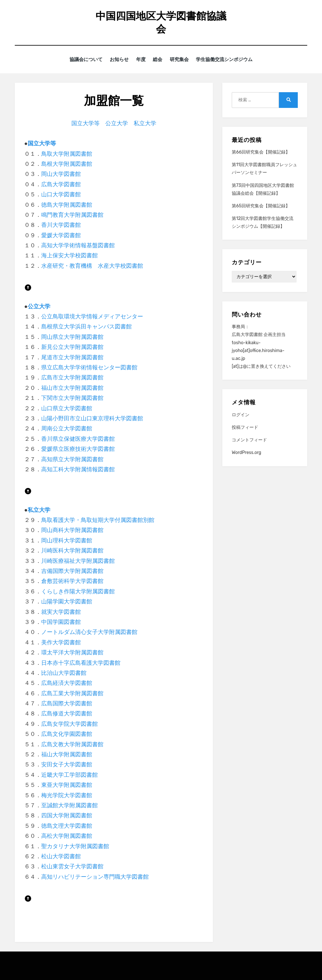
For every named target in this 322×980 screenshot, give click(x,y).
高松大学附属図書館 (67, 836)
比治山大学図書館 (64, 673)
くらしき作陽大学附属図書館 (78, 591)
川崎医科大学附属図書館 (72, 551)
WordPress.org (247, 453)
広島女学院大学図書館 (69, 724)
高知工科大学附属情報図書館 (78, 469)
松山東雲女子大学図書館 (72, 866)
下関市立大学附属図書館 (72, 398)
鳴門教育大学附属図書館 (72, 215)
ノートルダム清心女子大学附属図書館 (89, 632)
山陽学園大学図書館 (67, 602)
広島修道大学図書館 (67, 714)
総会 (159, 59)
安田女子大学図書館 (67, 764)
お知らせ (116, 59)
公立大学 (117, 123)
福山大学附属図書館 (67, 754)
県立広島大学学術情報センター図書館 (89, 367)
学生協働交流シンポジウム (230, 59)
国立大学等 (86, 123)
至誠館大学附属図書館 (69, 805)
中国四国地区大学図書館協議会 (161, 22)
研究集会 (182, 59)
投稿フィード (245, 427)
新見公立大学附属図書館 (72, 347)
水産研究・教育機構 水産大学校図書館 (92, 266)
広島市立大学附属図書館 (72, 378)
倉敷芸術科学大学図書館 (72, 581)
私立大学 (145, 123)
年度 (140, 59)
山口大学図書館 (61, 194)
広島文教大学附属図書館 (72, 744)
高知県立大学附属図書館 (72, 459)
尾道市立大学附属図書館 (72, 357)
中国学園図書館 (61, 622)
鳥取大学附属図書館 (67, 154)
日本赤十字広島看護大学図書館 (81, 663)
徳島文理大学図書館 (67, 826)
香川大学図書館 (61, 225)
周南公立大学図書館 (67, 428)
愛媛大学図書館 (61, 235)
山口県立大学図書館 (67, 408)
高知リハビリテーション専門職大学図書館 (95, 876)
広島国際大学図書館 (67, 703)
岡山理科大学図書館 (67, 540)
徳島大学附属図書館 (67, 204)
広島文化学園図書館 (67, 734)
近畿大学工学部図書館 (69, 775)
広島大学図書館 (61, 184)
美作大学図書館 (61, 642)
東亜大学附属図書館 (67, 785)
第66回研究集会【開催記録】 (261, 152)
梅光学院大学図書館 (67, 795)
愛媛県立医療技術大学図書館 (78, 449)
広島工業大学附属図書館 (72, 693)
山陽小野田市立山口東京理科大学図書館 (92, 418)
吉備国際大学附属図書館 (72, 571)
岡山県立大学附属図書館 (72, 337)
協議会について (81, 59)
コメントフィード (249, 440)
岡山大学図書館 (61, 174)
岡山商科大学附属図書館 (72, 530)
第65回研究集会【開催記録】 (261, 206)
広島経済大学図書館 (67, 683)
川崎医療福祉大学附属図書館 (78, 561)
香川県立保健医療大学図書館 (78, 439)
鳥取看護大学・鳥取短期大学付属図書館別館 (98, 520)
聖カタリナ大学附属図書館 (75, 846)
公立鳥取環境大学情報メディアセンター (92, 316)
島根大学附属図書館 (67, 164)
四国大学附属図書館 (67, 815)
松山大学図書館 (61, 856)
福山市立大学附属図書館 (72, 388)
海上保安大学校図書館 (69, 255)
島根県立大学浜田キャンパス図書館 (86, 327)
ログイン (241, 414)
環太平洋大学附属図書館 (72, 652)
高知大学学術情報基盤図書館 (78, 245)
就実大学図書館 (61, 612)
